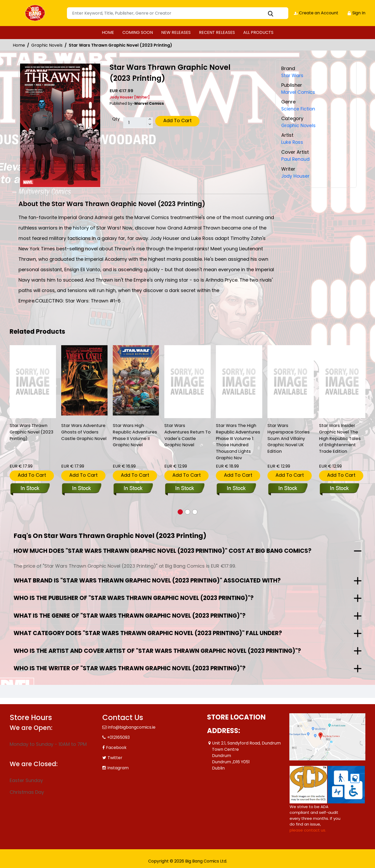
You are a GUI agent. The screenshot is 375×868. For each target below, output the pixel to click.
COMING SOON (138, 32)
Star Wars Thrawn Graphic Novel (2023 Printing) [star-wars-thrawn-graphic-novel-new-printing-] (33, 433)
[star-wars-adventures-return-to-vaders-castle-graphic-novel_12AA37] (187, 382)
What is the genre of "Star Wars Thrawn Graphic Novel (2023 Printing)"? (130, 615)
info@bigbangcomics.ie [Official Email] (132, 727)
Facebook (116, 747)
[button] (180, 511)
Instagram (118, 767)
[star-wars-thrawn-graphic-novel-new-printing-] (33, 382)
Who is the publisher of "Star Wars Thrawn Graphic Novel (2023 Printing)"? (134, 597)
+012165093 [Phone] (118, 737)
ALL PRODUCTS (258, 32)
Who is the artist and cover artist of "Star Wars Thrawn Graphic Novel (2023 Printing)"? (157, 650)
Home (19, 45)
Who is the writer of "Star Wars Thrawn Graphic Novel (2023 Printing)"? (130, 668)
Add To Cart (177, 120)
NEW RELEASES (176, 32)
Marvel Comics (299, 92)
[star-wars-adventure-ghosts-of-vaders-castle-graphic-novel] (84, 380)
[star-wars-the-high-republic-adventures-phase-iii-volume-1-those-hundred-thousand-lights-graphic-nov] (239, 382)
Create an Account (316, 13)
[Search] (178, 13)
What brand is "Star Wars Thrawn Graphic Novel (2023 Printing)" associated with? (147, 580)
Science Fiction (299, 109)
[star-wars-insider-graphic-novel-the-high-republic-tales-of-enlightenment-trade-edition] (342, 382)
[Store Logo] (36, 13)
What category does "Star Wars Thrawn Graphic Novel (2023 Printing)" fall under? (148, 633)
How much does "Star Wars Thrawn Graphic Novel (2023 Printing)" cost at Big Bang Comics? (162, 550)
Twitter (115, 757)
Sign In (356, 13)
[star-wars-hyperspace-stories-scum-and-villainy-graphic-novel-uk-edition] (291, 382)
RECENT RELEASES (217, 32)
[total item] (138, 123)
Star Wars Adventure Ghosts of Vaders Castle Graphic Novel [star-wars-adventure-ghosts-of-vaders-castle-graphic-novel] (82, 436)
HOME (108, 32)
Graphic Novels (47, 45)
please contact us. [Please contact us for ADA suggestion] (308, 830)
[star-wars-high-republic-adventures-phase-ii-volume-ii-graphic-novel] (136, 380)
